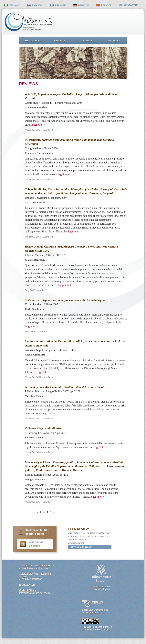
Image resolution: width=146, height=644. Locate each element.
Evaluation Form (76, 543)
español (106, 5)
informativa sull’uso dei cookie (35, 593)
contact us (131, 5)
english (37, 5)
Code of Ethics (27, 590)
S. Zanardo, (44, 300)
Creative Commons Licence (96, 630)
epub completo (36, 542)
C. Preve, (44, 428)
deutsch (83, 5)
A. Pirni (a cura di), (65, 387)
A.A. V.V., (59, 94)
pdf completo (36, 546)
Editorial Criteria (81, 547)
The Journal (32, 40)
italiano (14, 5)
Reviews (59, 40)
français (61, 5)
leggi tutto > (38, 125)
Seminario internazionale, (54, 341)
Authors (114, 40)
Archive (87, 40)
